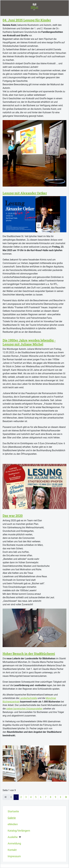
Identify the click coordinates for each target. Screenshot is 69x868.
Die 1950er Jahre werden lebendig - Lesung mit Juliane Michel (29, 342)
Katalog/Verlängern (19, 831)
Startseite (13, 811)
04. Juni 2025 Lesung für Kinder (27, 20)
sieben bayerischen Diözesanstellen (24, 709)
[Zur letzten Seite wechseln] (66, 797)
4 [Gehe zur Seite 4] (31, 797)
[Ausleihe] (19, 837)
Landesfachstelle (28, 698)
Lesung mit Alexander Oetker (25, 193)
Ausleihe (13, 837)
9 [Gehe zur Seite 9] (55, 797)
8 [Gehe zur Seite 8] (51, 797)
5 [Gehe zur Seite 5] (36, 797)
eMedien (13, 824)
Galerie (12, 818)
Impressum (14, 856)
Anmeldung (14, 844)
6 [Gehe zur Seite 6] (41, 797)
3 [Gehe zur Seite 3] (26, 797)
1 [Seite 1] (16, 797)
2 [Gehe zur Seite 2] (21, 797)
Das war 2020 (13, 516)
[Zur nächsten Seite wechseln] (60, 797)
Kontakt (12, 850)
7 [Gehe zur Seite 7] (46, 797)
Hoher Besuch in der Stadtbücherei (29, 654)
